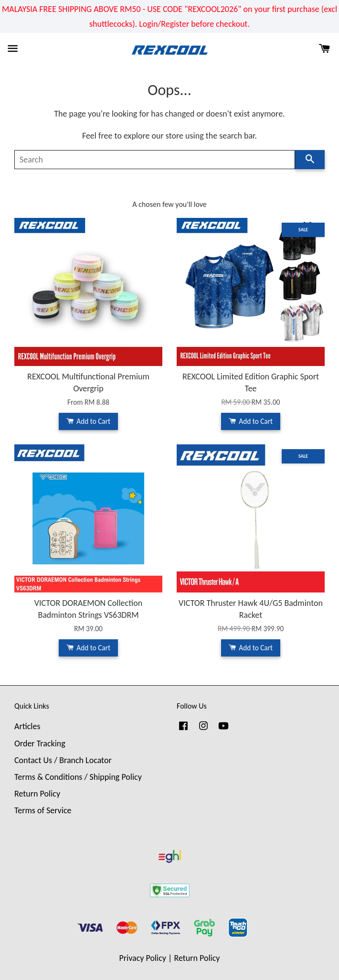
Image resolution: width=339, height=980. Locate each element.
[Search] (155, 160)
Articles (27, 726)
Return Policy (37, 794)
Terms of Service (43, 810)
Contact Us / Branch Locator (63, 760)
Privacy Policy (143, 958)
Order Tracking (40, 743)
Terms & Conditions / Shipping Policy (78, 777)
